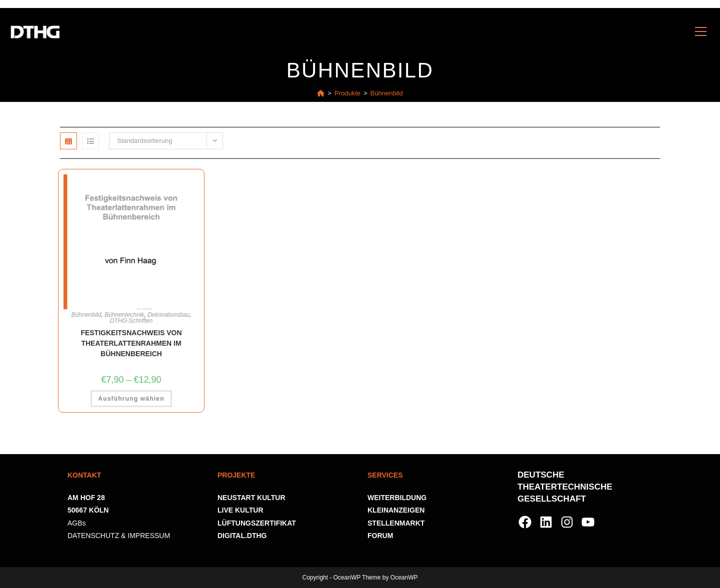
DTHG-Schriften (131, 321)
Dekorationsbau (168, 315)
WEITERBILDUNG (397, 498)
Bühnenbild (387, 93)
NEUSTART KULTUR (251, 498)
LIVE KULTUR (240, 510)
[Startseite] (321, 93)
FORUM (380, 536)
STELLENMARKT (396, 523)
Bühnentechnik (124, 315)
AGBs (77, 523)
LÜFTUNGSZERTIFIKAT (257, 523)
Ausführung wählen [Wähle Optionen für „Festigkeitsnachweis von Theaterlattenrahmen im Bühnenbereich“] (131, 399)
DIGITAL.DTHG (242, 536)
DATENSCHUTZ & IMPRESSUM (119, 536)
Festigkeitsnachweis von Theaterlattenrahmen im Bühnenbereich (131, 343)
